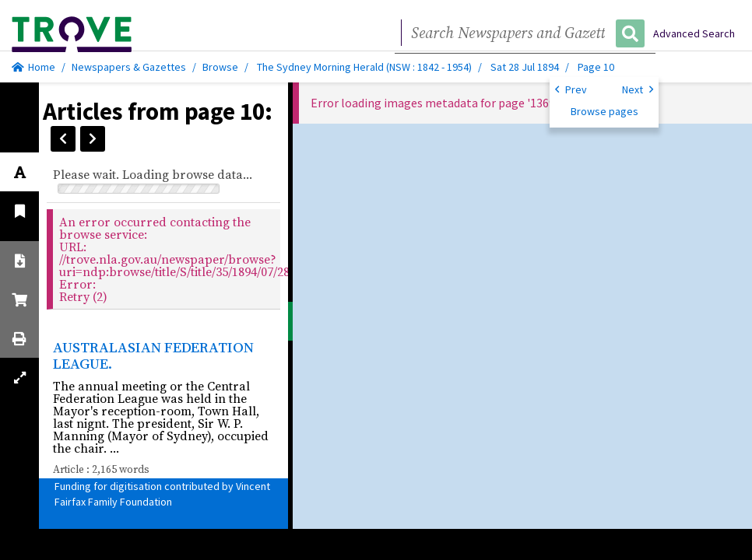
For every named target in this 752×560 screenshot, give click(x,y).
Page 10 (596, 67)
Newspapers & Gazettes (129, 67)
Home (33, 67)
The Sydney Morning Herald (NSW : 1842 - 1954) (364, 67)
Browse (220, 67)
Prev (571, 89)
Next (638, 89)
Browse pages (604, 111)
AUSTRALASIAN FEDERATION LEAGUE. (153, 355)
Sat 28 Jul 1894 (526, 67)
